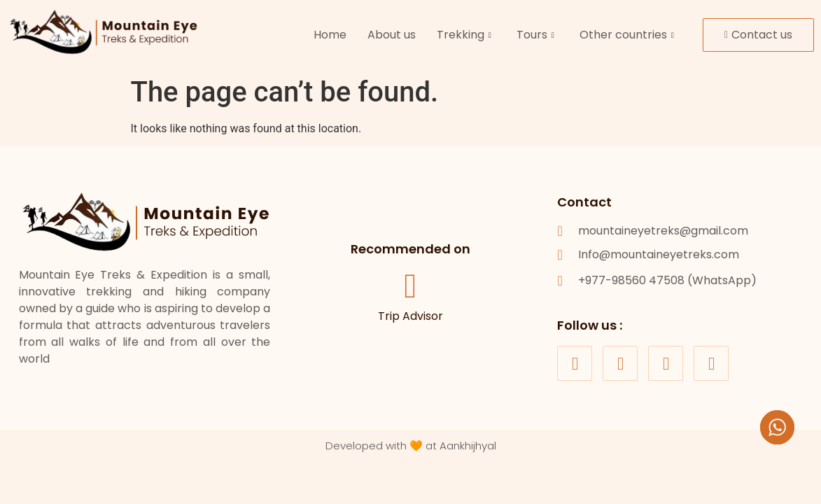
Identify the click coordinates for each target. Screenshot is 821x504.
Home (330, 35)
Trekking (464, 35)
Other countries (627, 35)
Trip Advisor (410, 317)
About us (392, 35)
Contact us (758, 35)
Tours (535, 35)
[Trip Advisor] (410, 287)
